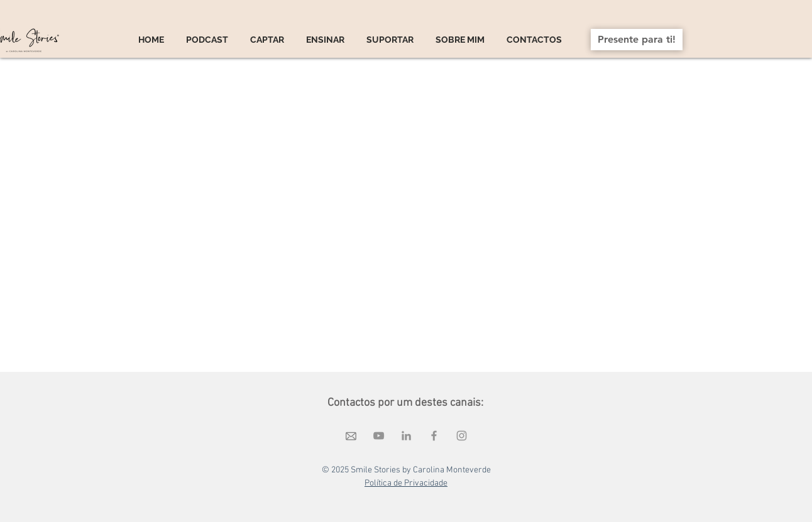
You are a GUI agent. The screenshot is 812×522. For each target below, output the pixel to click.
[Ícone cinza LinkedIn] (406, 436)
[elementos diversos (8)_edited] (351, 436)
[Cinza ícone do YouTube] (379, 436)
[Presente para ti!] (637, 40)
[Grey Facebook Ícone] (434, 436)
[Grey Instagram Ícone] (462, 436)
